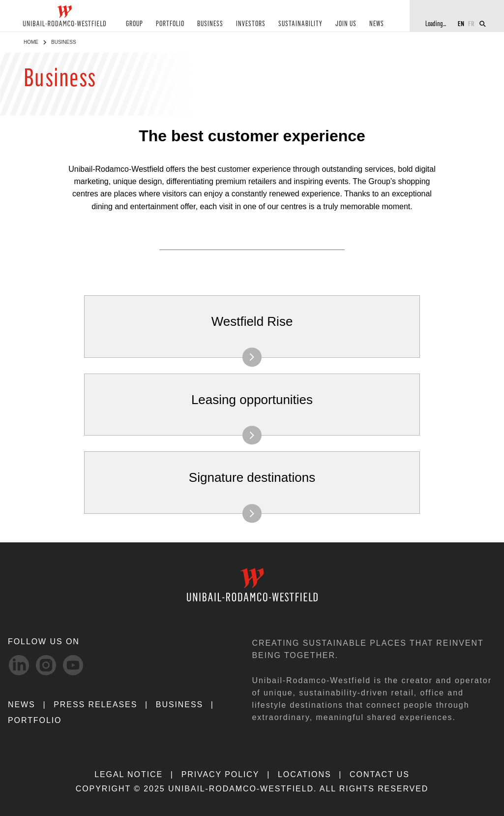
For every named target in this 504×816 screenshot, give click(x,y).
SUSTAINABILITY (300, 24)
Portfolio (35, 720)
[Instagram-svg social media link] (46, 665)
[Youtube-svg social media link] (73, 665)
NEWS (377, 24)
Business (179, 705)
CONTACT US (380, 774)
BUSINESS (210, 24)
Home (31, 42)
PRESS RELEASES (95, 705)
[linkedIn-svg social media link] (19, 665)
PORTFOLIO (170, 24)
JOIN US (346, 24)
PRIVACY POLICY (221, 774)
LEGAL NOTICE (129, 774)
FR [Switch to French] (471, 23)
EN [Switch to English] (461, 23)
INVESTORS (251, 24)
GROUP (134, 24)
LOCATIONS (305, 774)
